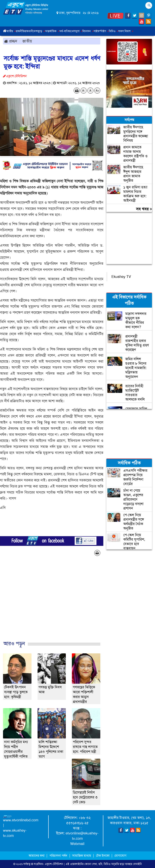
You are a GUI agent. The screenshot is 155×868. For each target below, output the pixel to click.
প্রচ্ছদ (11, 41)
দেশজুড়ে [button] (39, 31)
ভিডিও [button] (114, 31)
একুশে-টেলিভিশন (54, 864)
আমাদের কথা (37, 856)
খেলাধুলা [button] (77, 31)
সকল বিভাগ (126, 31)
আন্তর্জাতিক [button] (52, 31)
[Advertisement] (52, 603)
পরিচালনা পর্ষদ (58, 856)
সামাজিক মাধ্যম (82, 856)
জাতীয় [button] (11, 31)
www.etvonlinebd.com (21, 820)
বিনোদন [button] (88, 31)
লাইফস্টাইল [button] (101, 31)
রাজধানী (29, 31)
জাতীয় (27, 41)
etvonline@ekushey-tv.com (82, 836)
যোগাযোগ (120, 856)
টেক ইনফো (103, 856)
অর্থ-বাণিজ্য (65, 31)
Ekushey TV (121, 277)
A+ (97, 91)
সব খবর (144, 209)
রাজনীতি (20, 31)
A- (84, 91)
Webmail (77, 844)
